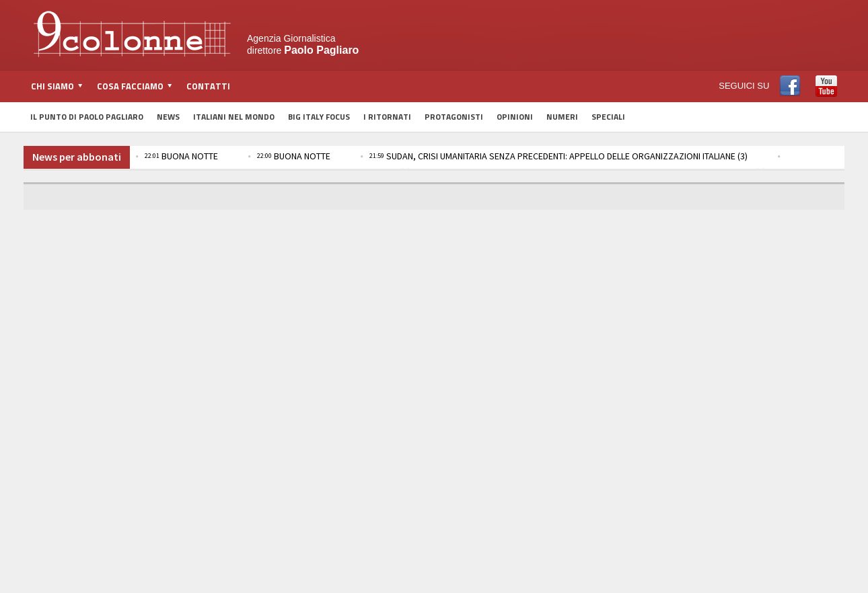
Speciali (608, 117)
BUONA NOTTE (181, 156)
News (168, 117)
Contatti (208, 86)
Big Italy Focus (319, 117)
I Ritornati (387, 117)
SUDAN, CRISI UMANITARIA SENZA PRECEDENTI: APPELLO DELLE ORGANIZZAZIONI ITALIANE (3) (558, 156)
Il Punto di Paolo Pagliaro (87, 117)
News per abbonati (77, 157)
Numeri (562, 117)
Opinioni (515, 117)
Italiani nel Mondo (234, 117)
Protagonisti (454, 117)
